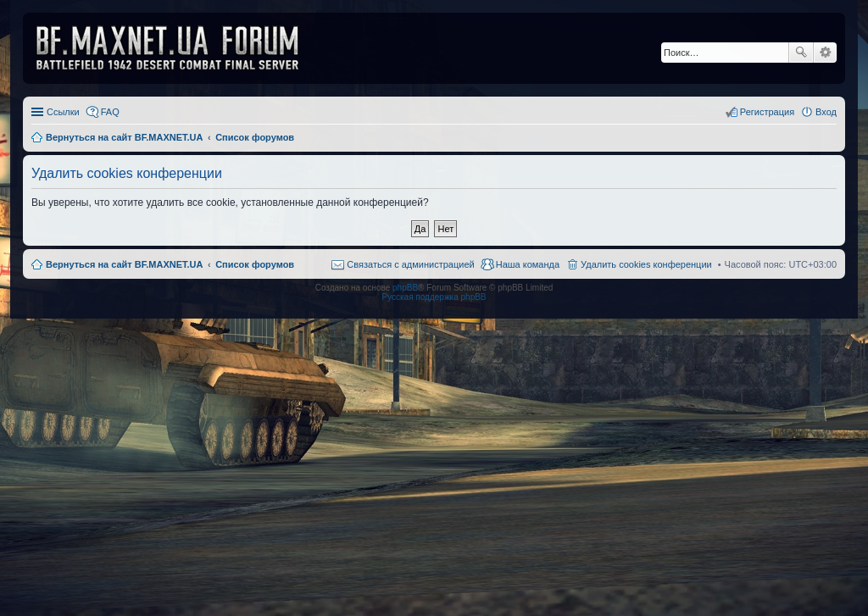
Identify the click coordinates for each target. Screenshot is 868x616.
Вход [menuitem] (826, 112)
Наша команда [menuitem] (528, 264)
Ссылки (63, 112)
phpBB (405, 288)
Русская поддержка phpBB (434, 297)
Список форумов (255, 264)
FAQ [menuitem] (110, 112)
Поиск (801, 53)
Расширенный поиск (825, 53)
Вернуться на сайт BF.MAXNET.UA (124, 264)
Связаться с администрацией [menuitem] (410, 264)
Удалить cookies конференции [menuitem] (646, 264)
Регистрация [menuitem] (767, 112)
